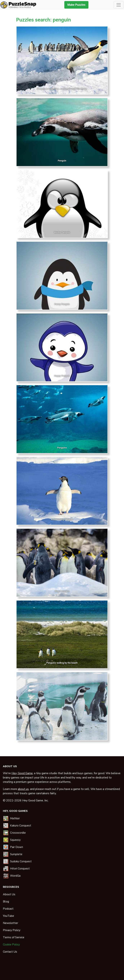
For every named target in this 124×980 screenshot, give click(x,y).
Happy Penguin (62, 376)
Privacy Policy (12, 930)
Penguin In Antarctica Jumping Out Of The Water (62, 89)
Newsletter (10, 923)
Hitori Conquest (20, 869)
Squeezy (15, 840)
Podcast (8, 909)
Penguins (62, 448)
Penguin (62, 161)
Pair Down (17, 847)
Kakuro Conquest (21, 826)
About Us (9, 894)
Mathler (15, 818)
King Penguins (62, 591)
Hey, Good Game (22, 773)
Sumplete (16, 854)
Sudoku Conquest (21, 861)
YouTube (8, 916)
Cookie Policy (11, 945)
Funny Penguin (62, 304)
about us (23, 789)
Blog (6, 902)
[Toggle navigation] (119, 5)
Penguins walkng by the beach (62, 663)
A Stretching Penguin (62, 519)
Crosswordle (18, 833)
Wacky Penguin (62, 232)
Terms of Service (14, 937)
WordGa (15, 876)
